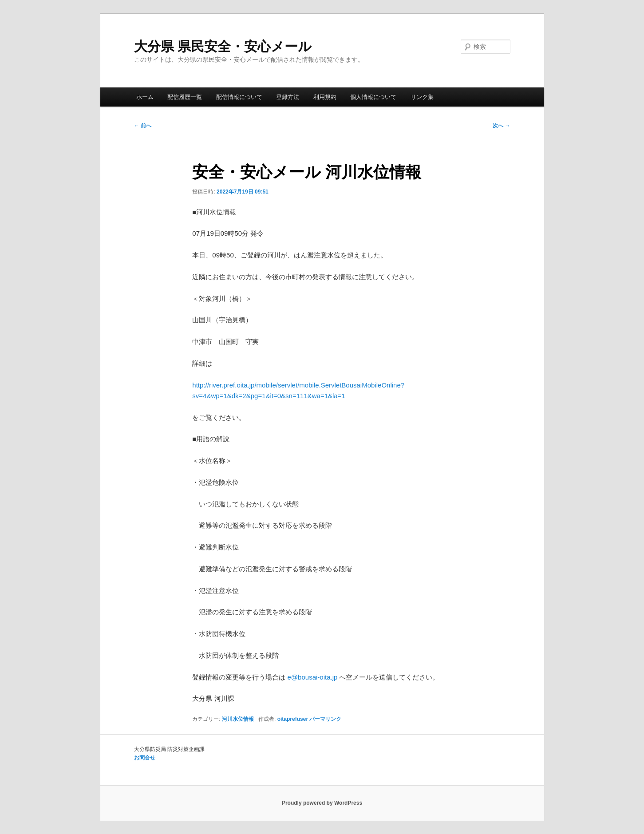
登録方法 (288, 97)
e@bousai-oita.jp (313, 677)
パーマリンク (325, 719)
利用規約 (325, 97)
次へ (501, 126)
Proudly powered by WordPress (322, 803)
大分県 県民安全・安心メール (223, 46)
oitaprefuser (293, 719)
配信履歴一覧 (185, 97)
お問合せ (145, 758)
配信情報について (239, 97)
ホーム (145, 97)
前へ (143, 126)
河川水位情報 (238, 719)
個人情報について (373, 97)
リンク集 (422, 97)
